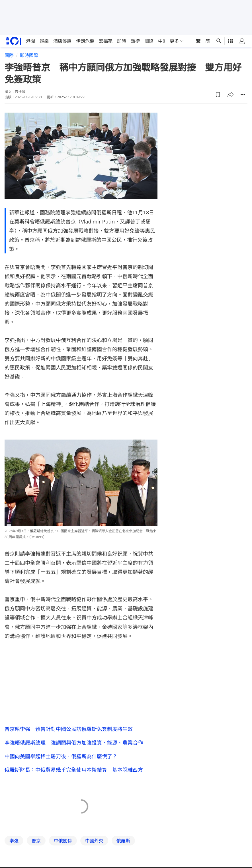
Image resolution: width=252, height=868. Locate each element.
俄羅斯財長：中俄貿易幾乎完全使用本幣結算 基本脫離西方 (74, 770)
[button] (218, 95)
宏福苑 (106, 41)
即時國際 (29, 55)
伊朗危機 (85, 41)
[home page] (14, 41)
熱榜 (135, 41)
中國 (163, 41)
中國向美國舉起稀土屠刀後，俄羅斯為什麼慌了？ (61, 756)
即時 (122, 41)
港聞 (30, 41)
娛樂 (44, 41)
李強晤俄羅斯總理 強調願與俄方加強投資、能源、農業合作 (74, 743)
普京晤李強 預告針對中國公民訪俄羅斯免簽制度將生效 (69, 729)
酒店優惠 (62, 41)
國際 (149, 41)
